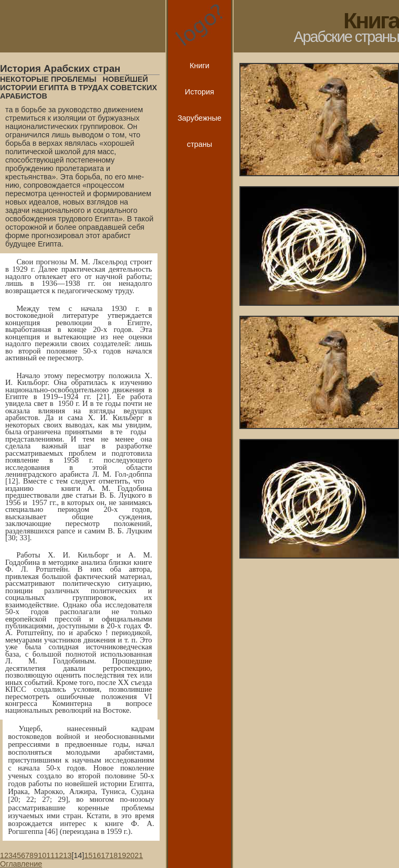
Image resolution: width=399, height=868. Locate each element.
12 (59, 855)
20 (130, 855)
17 (105, 855)
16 (97, 855)
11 (50, 855)
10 (42, 855)
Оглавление (21, 864)
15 (88, 855)
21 (139, 855)
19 (122, 855)
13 (67, 855)
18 (113, 855)
